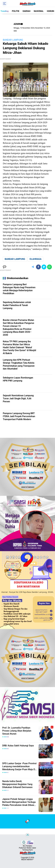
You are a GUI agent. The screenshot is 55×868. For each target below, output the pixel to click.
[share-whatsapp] (49, 267)
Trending (5, 11)
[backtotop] (27, 835)
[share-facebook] (38, 267)
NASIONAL (39, 11)
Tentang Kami (27, 850)
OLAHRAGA (35, 259)
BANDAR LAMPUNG (13, 40)
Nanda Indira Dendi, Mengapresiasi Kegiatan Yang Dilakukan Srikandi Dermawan (17, 784)
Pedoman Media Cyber (28, 848)
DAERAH (27, 11)
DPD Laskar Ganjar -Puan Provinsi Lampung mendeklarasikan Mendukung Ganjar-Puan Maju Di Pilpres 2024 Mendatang (19, 766)
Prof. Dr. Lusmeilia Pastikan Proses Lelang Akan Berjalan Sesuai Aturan (17, 731)
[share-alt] (33, 267)
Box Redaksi (27, 846)
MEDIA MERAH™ (27, 860)
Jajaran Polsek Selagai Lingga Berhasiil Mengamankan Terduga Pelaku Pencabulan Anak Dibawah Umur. (19, 802)
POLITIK (16, 11)
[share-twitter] (44, 267)
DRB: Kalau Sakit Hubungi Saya (18, 746)
